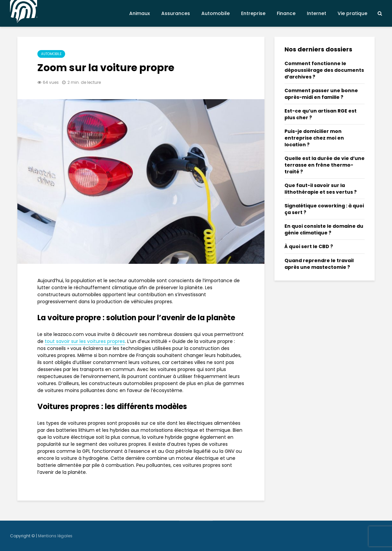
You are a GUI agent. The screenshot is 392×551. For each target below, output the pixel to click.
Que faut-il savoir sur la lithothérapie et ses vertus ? (321, 189)
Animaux (140, 13)
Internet (317, 13)
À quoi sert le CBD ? (309, 246)
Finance (286, 13)
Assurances (176, 13)
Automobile (216, 13)
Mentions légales (55, 536)
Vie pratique (352, 13)
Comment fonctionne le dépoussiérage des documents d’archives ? (324, 70)
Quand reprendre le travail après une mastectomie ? (319, 264)
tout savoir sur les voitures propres (85, 341)
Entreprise (253, 13)
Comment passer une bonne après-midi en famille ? (321, 94)
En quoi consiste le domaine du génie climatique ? (324, 229)
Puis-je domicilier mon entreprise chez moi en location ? (314, 138)
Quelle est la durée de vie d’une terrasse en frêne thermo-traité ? (325, 165)
